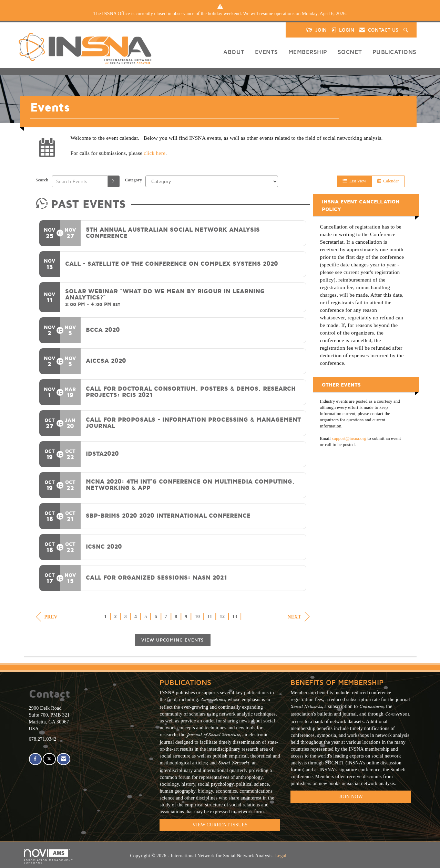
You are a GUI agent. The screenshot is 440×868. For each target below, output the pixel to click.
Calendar (388, 181)
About (234, 52)
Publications (395, 52)
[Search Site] (407, 30)
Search (42, 180)
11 (210, 617)
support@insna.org (349, 438)
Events (267, 52)
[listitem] (220, 14)
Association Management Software (49, 856)
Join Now (351, 797)
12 (222, 617)
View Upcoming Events (173, 640)
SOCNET (350, 52)
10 (198, 617)
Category (133, 180)
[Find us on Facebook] (35, 759)
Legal (281, 856)
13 (235, 617)
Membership (308, 52)
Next (299, 617)
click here (155, 153)
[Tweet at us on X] (49, 759)
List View (354, 181)
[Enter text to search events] (80, 181)
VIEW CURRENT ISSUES (220, 825)
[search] (114, 181)
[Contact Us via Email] (64, 759)
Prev (47, 617)
